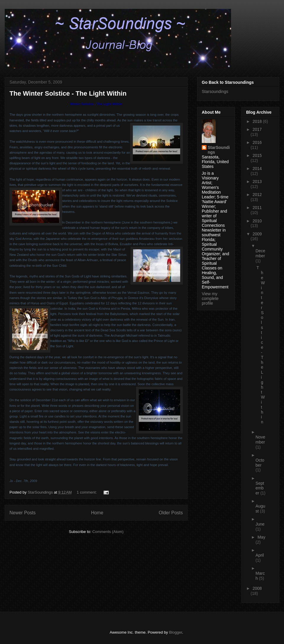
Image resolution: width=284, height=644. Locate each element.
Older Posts (171, 513)
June (260, 524)
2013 (257, 182)
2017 (257, 129)
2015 (257, 155)
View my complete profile (210, 298)
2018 (258, 121)
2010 (257, 221)
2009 (257, 234)
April (260, 555)
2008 (257, 588)
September (260, 488)
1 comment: (87, 492)
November (260, 440)
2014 (257, 168)
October (260, 463)
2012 (257, 195)
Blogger (175, 632)
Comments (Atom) (108, 532)
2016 (257, 142)
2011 (257, 208)
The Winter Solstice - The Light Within (68, 93)
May (261, 537)
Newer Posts (22, 513)
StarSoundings (219, 150)
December (260, 253)
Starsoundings (215, 91)
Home (97, 513)
